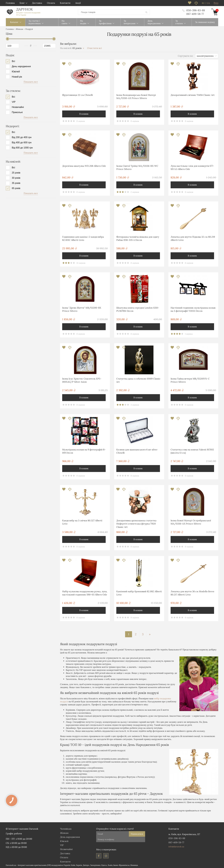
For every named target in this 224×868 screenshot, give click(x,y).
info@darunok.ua (176, 846)
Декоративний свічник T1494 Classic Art (193, 95)
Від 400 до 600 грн (22, 142)
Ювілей (16, 71)
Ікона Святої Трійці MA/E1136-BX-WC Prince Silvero (137, 167)
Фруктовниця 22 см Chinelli (78, 95)
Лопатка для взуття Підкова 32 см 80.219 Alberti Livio (193, 238)
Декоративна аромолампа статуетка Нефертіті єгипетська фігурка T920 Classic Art (136, 524)
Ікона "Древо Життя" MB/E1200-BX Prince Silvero (82, 309)
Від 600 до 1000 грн (22, 148)
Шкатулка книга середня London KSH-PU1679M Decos (138, 309)
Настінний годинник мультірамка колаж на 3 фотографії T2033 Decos (193, 309)
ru (203, 3)
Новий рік (17, 77)
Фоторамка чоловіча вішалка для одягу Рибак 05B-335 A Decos (138, 238)
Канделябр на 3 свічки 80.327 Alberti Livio (82, 522)
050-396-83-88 (194, 10)
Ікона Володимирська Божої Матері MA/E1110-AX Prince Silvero (136, 96)
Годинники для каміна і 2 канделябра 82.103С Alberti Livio (83, 238)
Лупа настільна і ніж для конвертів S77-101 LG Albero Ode (192, 167)
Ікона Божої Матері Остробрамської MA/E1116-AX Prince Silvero (191, 522)
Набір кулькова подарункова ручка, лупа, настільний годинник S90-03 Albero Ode (85, 593)
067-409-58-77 (195, 14)
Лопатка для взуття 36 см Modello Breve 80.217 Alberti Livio (192, 593)
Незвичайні (18, 107)
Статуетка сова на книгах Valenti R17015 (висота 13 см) (192, 451)
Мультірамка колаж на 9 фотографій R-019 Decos (84, 451)
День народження (21, 66)
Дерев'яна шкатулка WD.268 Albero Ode (84, 166)
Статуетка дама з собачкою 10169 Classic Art (138, 380)
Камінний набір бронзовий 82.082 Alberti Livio (139, 593)
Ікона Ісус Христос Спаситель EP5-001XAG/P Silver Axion (82, 380)
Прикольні (17, 112)
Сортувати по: (185, 56)
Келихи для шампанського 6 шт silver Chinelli (137, 451)
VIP (14, 102)
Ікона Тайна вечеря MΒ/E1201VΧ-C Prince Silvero (190, 380)
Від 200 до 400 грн (22, 137)
